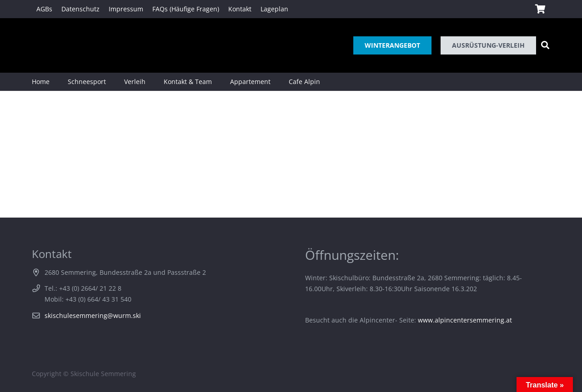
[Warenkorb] (540, 9)
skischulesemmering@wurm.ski (93, 315)
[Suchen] (545, 45)
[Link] (45, 45)
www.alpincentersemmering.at (465, 320)
